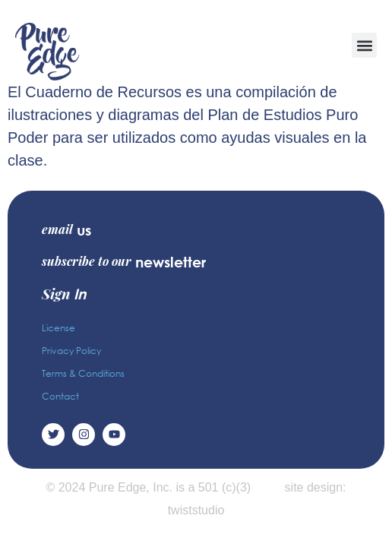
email (66, 229)
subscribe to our (124, 261)
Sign (64, 293)
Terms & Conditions (83, 373)
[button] (364, 45)
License (58, 328)
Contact (60, 396)
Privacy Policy (71, 351)
